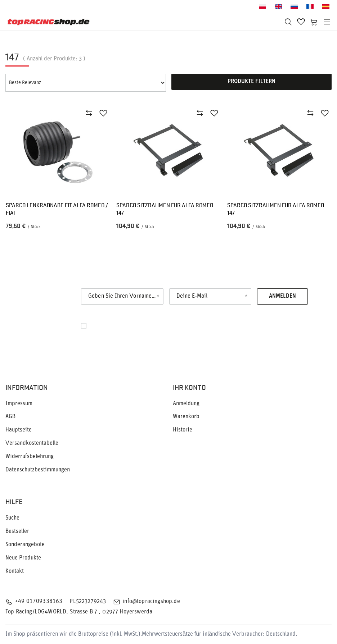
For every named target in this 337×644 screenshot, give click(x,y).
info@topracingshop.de (151, 602)
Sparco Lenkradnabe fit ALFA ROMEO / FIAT (57, 209)
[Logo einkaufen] (48, 22)
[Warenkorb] (314, 22)
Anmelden (282, 296)
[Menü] (327, 22)
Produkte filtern (251, 82)
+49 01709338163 (39, 602)
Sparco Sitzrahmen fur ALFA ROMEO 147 (165, 209)
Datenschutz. (149, 334)
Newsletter (46, 295)
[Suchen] (288, 22)
